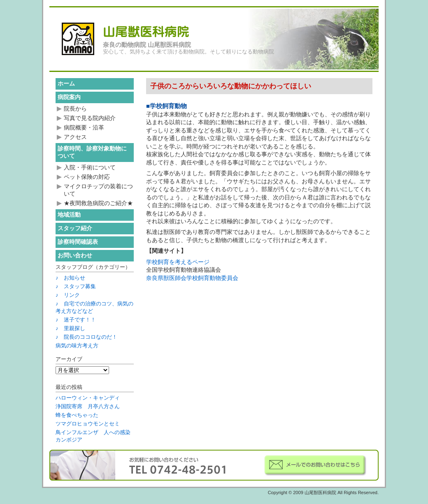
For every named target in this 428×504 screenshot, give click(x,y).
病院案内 (69, 97)
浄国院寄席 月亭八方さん (88, 406)
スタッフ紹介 (75, 228)
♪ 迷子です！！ (76, 320)
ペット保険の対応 (87, 177)
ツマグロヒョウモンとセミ (88, 424)
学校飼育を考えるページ (178, 262)
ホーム (66, 83)
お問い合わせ (75, 255)
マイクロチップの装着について (98, 190)
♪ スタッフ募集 (76, 286)
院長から (75, 109)
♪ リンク (68, 295)
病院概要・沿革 (84, 127)
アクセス (75, 137)
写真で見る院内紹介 (90, 118)
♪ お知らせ (70, 278)
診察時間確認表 (78, 242)
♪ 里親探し (70, 328)
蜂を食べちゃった (77, 415)
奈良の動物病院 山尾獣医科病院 (147, 45)
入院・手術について (90, 167)
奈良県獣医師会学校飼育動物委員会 (192, 278)
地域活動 (69, 215)
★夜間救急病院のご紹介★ (98, 203)
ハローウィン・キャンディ (88, 398)
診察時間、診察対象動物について (92, 152)
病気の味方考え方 (77, 346)
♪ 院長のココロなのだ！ (86, 337)
